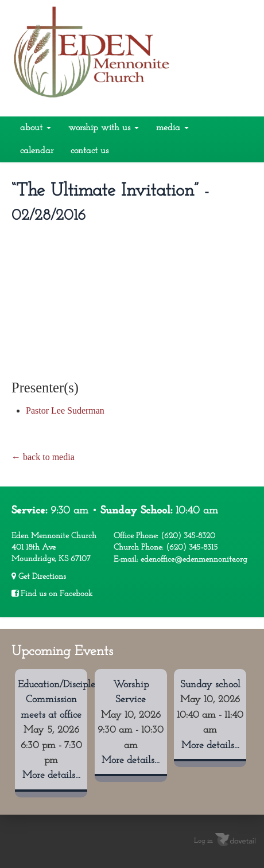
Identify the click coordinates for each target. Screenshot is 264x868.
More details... (51, 775)
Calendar (37, 151)
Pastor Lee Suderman (65, 410)
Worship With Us (104, 128)
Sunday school (210, 685)
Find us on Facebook (52, 594)
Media (172, 128)
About (36, 128)
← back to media (43, 457)
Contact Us (90, 151)
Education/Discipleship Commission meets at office (65, 700)
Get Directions (39, 577)
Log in (203, 841)
